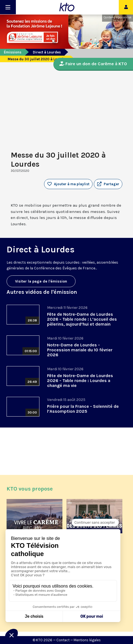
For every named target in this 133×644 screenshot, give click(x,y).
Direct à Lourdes (47, 52)
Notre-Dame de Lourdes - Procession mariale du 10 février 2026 (80, 350)
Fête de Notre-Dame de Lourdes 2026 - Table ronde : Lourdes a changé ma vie (80, 381)
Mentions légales (87, 640)
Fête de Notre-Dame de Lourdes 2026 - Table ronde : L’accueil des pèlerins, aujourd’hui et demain (82, 319)
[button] (108, 184)
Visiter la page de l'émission (41, 281)
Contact (63, 640)
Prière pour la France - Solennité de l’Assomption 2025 (83, 409)
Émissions (13, 52)
